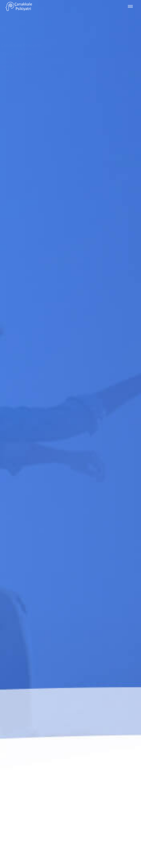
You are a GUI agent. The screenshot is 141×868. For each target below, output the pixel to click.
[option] (70, 434)
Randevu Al (45, 63)
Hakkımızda (15, 63)
